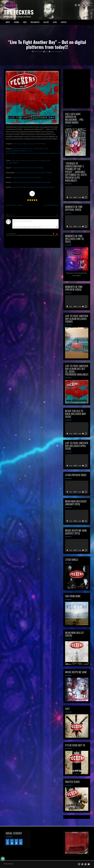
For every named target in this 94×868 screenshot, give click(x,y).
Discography (35, 22)
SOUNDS (17, 22)
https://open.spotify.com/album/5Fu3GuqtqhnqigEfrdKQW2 (34, 187)
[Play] (67, 197)
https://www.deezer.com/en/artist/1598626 (28, 168)
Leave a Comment (55, 51)
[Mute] (83, 197)
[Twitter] (16, 842)
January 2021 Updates (15, 205)
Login (57, 215)
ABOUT (8, 22)
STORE (55, 22)
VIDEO (25, 22)
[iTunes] (21, 842)
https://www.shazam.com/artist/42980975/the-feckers (32, 182)
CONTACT (64, 22)
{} (37, 227)
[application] (77, 193)
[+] (40, 227)
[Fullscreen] (86, 197)
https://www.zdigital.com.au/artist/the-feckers (30, 144)
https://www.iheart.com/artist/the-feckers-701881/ (34, 173)
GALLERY (46, 22)
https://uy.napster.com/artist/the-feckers (27, 177)
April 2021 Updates (50, 205)
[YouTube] (12, 842)
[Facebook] (8, 842)
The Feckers (19, 12)
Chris (46, 51)
